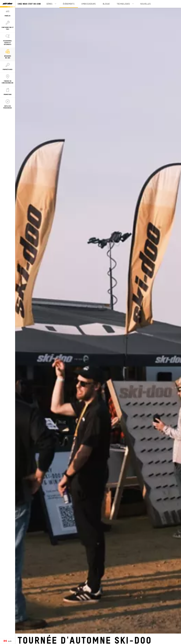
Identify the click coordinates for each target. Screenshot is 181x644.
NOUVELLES (146, 4)
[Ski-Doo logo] (7, 4)
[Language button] (8, 641)
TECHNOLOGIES (123, 4)
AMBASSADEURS (89, 4)
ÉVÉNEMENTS (69, 4)
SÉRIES (49, 4)
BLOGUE (106, 4)
